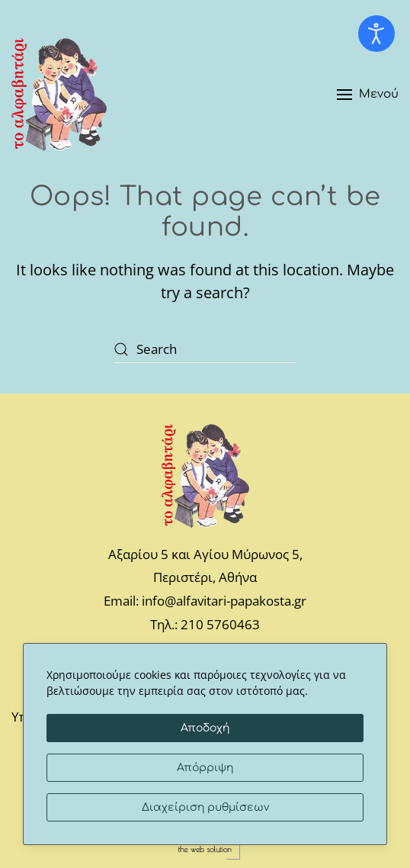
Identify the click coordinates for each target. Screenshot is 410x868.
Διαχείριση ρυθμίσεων (205, 807)
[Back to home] (59, 95)
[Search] (205, 349)
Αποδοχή (205, 728)
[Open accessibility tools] (376, 34)
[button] (368, 95)
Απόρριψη (205, 768)
